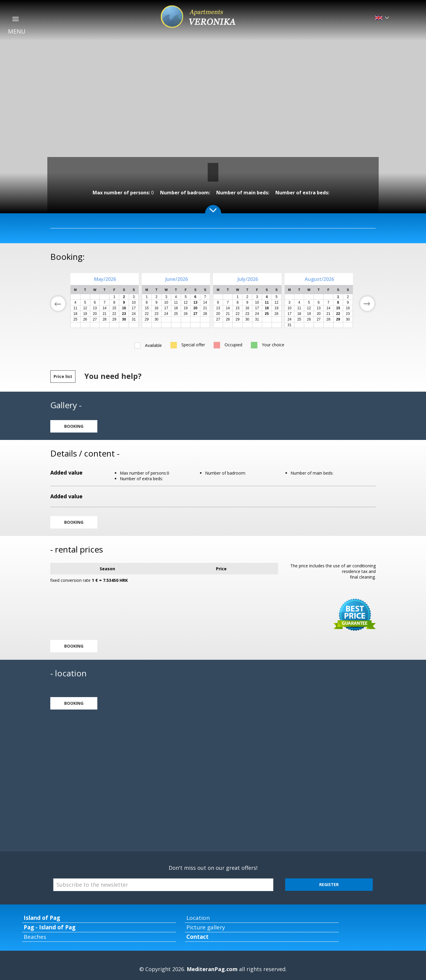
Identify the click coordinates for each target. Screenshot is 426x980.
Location (198, 918)
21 (105, 314)
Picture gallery (206, 927)
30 (156, 319)
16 (156, 308)
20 (95, 314)
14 (105, 308)
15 (114, 308)
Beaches (35, 937)
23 (156, 314)
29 (114, 319)
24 (134, 314)
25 (75, 319)
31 (134, 319)
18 (75, 314)
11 (75, 308)
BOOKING (74, 426)
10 (134, 302)
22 (114, 314)
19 (85, 314)
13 (95, 308)
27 (95, 319)
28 (105, 319)
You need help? (113, 376)
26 (85, 319)
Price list (63, 376)
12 (85, 308)
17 (134, 308)
